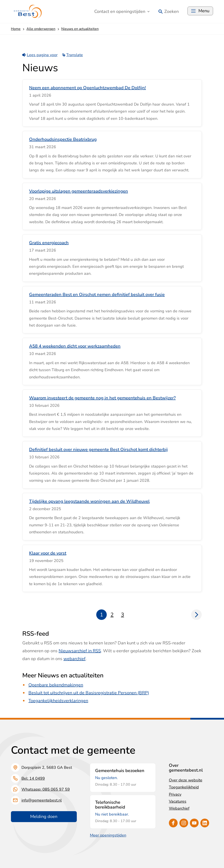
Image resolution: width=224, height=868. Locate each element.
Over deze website (186, 780)
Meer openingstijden (108, 835)
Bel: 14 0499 (33, 778)
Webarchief (179, 808)
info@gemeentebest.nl (42, 800)
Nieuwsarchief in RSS (80, 651)
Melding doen (44, 817)
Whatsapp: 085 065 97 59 (46, 789)
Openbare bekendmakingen (56, 685)
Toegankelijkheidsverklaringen (58, 701)
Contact (122, 11)
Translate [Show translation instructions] (73, 55)
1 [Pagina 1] (101, 615)
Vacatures (178, 801)
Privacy (175, 794)
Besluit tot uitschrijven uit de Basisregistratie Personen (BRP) (89, 693)
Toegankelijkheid (184, 787)
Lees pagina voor (40, 55)
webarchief (74, 659)
